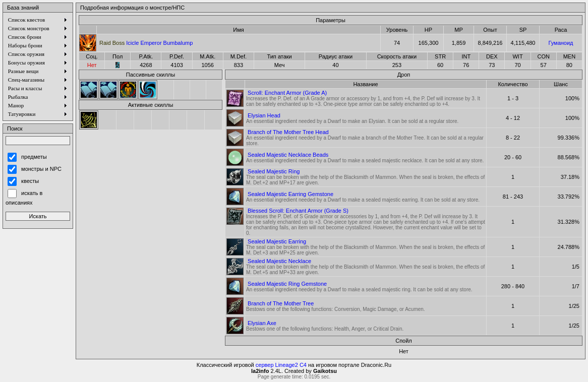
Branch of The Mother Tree (281, 303)
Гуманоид (561, 43)
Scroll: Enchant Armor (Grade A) (287, 93)
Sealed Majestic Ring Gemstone (287, 284)
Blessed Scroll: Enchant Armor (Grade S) (298, 211)
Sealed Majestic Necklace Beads (288, 155)
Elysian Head (264, 115)
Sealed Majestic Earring (277, 241)
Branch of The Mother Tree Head (288, 132)
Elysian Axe (262, 323)
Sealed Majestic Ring (274, 171)
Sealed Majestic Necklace (279, 261)
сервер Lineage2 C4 (281, 365)
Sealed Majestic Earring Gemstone (290, 194)
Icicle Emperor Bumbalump (146, 43)
